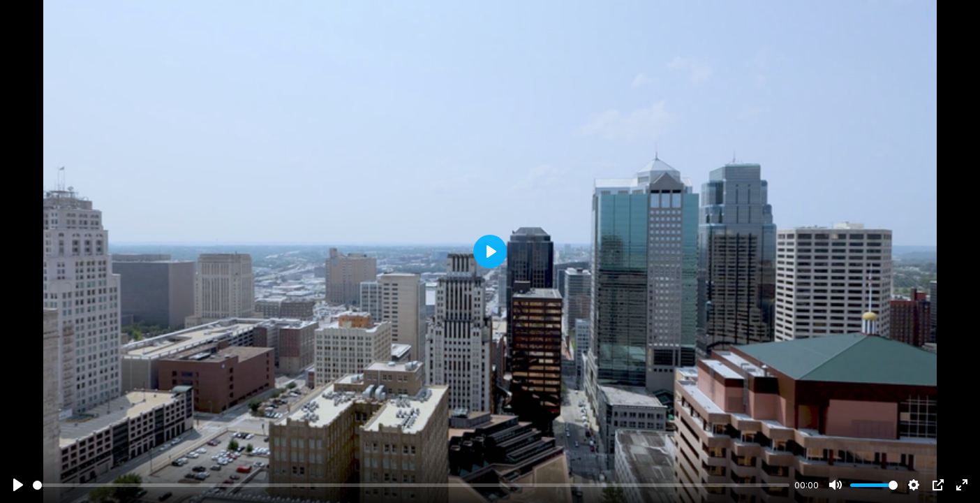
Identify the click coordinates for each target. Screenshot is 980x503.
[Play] (18, 485)
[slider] (411, 485)
